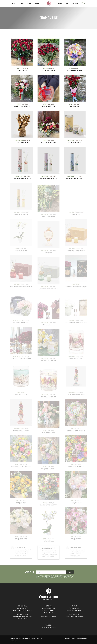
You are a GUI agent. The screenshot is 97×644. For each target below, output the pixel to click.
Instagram (52, 628)
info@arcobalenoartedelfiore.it (75, 610)
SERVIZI (29, 3)
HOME (14, 3)
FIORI (67, 3)
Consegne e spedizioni (48, 608)
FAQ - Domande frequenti (48, 616)
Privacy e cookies (70, 639)
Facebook (45, 628)
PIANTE (60, 3)
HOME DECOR (75, 3)
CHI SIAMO (21, 3)
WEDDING (37, 3)
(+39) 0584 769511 (75, 608)
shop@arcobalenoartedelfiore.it (75, 616)
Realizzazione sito (82, 639)
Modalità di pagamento (48, 610)
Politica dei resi (48, 612)
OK (70, 572)
